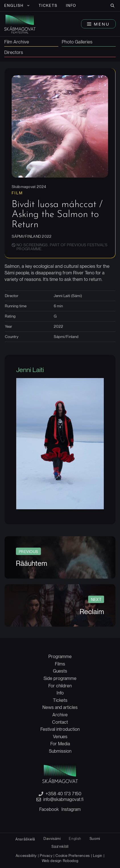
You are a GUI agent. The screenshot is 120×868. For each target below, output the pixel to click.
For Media (60, 744)
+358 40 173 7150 (63, 794)
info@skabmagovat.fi (63, 800)
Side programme (60, 678)
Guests (60, 671)
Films (60, 664)
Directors (14, 53)
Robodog (71, 861)
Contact (60, 722)
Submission (60, 751)
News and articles (60, 707)
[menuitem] (17, 6)
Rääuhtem (32, 563)
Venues (60, 737)
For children (60, 686)
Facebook (49, 809)
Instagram (71, 809)
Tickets (48, 6)
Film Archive (17, 42)
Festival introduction (60, 729)
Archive (60, 715)
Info (71, 6)
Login (98, 856)
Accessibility (27, 856)
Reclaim (92, 612)
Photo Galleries (77, 42)
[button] (112, 6)
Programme (60, 657)
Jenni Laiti (30, 370)
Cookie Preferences (73, 856)
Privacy (46, 856)
